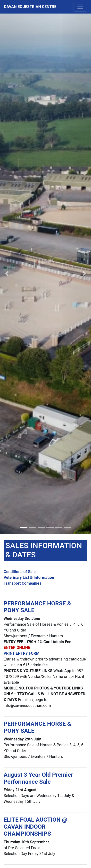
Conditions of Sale (20, 572)
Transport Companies (22, 583)
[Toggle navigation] (80, 7)
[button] (7, 273)
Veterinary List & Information (29, 577)
